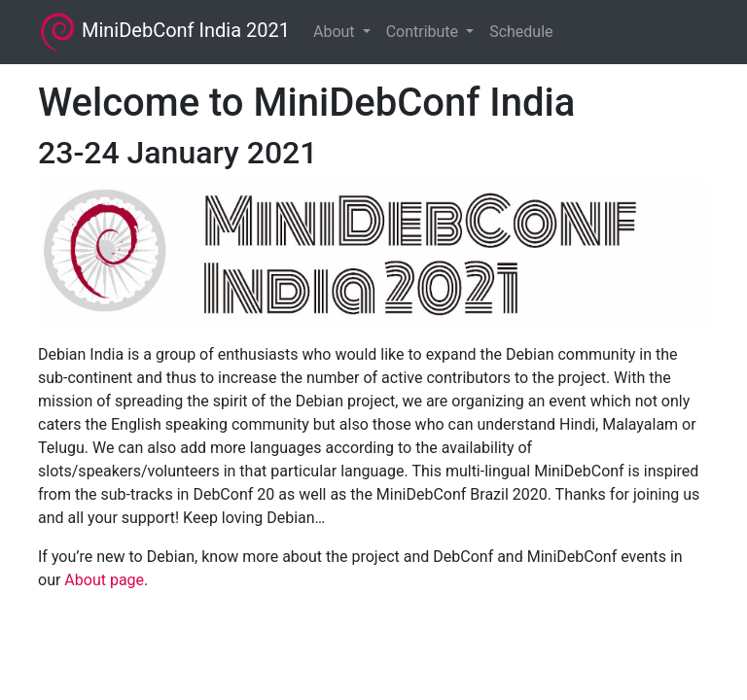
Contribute (424, 32)
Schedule (521, 32)
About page (104, 580)
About (336, 32)
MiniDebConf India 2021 (164, 32)
